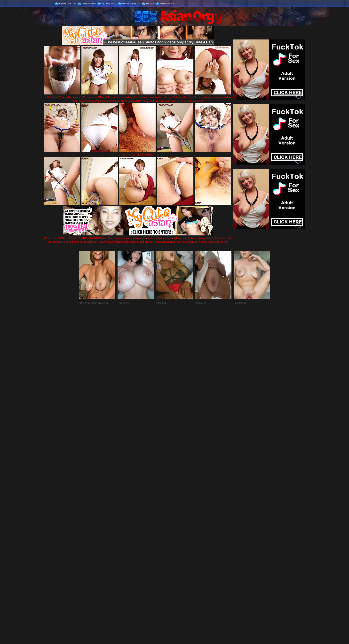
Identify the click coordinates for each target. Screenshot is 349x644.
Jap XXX (150, 4)
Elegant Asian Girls (68, 4)
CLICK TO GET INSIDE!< (138, 155)
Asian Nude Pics (167, 4)
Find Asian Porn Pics (131, 4)
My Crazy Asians (109, 4)
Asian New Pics (89, 4)
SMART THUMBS (183, 543)
